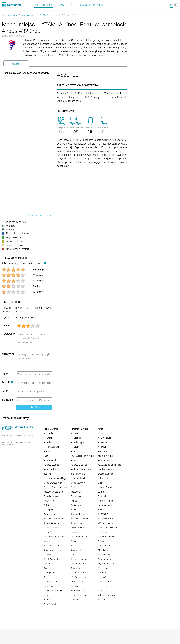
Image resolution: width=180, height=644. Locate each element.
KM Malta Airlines (106, 523)
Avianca (74, 460)
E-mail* (7, 382)
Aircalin (74, 451)
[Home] (11, 4)
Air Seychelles (77, 447)
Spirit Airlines (104, 568)
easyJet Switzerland (53, 492)
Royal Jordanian (78, 550)
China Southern (78, 483)
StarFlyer (102, 573)
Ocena (5, 326)
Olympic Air (76, 541)
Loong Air (48, 532)
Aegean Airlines (51, 429)
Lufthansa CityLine (80, 537)
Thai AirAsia (103, 577)
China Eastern (104, 478)
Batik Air (48, 474)
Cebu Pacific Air (78, 478)
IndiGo (101, 510)
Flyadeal (102, 496)
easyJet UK (76, 492)
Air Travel (102, 447)
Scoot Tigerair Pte (52, 559)
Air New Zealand (51, 447)
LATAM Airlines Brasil (108, 528)
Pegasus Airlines (51, 546)
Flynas (74, 501)
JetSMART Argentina (53, 519)
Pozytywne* (8, 334)
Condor (74, 487)
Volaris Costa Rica (79, 595)
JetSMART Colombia (80, 519)
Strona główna (10, 15)
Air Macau (103, 442)
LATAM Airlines (78, 528)
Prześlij (34, 407)
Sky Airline (48, 564)
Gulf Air (47, 505)
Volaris (47, 595)
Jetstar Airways (51, 523)
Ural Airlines (103, 586)
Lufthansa (103, 532)
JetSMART (103, 514)
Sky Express (49, 568)
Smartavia (75, 568)
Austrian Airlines (51, 460)
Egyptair (102, 492)
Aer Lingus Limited (79, 429)
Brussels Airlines (106, 474)
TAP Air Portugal (78, 577)
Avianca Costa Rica (107, 460)
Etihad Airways (51, 496)
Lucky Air (75, 532)
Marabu (47, 541)
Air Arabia (48, 433)
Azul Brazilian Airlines (81, 469)
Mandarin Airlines (106, 537)
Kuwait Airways (51, 528)
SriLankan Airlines (79, 573)
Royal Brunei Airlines (53, 550)
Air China (48, 438)
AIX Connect (104, 451)
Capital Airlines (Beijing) (55, 478)
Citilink (101, 483)
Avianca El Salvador (80, 465)
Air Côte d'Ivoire (105, 438)
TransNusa (49, 586)
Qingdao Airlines (105, 546)
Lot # (5, 391)
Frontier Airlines (105, 501)
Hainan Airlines (105, 505)
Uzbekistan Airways (53, 591)
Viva (100, 591)
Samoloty (66, 5)
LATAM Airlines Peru (50, 15)
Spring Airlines (50, 573)
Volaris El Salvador (107, 595)
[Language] (174, 5)
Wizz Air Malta (50, 604)
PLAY (73, 546)
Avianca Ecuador (52, 465)
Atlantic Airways (106, 456)
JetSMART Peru (105, 519)
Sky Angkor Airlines (107, 564)
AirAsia (47, 451)
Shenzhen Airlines (79, 559)
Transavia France (106, 582)
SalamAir (48, 555)
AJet (46, 456)
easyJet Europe (105, 487)
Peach (101, 541)
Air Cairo (102, 433)
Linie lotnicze (28, 15)
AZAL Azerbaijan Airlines (109, 465)
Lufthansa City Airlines (54, 537)
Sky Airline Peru (78, 564)
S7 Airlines (103, 550)
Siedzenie (7, 400)
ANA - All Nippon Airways (82, 456)
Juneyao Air (76, 523)
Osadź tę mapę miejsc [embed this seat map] (40, 215)
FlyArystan (49, 501)
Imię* (5, 374)
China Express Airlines (54, 483)
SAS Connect (104, 555)
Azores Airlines (51, 469)
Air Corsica (76, 438)
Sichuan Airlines (105, 559)
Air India (47, 442)
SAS (72, 555)
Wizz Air (102, 600)
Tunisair (74, 586)
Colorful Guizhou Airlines (55, 487)
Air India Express (78, 442)
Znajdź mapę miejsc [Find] (92, 5)
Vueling (47, 600)
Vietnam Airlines (78, 591)
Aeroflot (102, 429)
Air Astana (76, 433)
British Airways (78, 474)
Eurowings (76, 496)
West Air (75, 600)
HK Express (49, 510)
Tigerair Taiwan (78, 582)
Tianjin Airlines (50, 582)
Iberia (73, 510)
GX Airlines (76, 505)
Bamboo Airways (106, 469)
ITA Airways (49, 514)
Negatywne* (9, 354)
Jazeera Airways (78, 514)
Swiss (46, 577)
